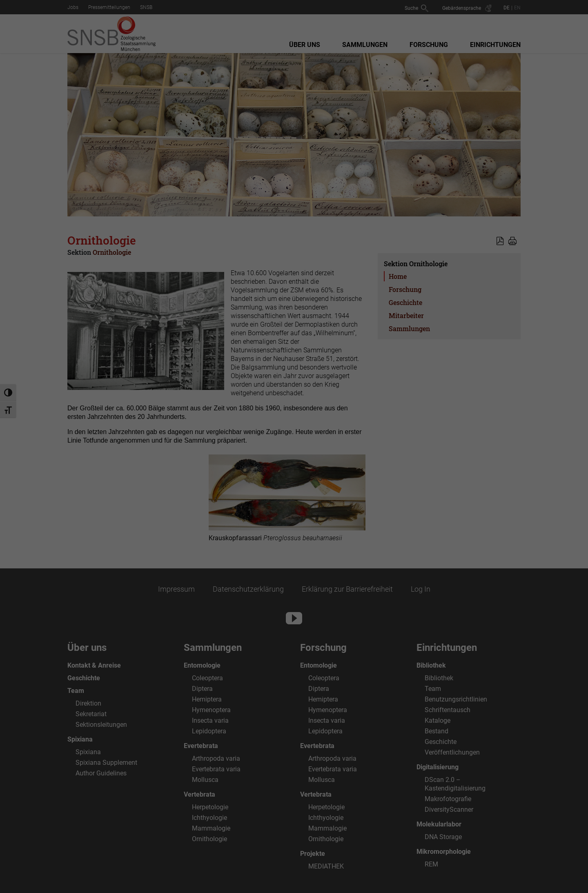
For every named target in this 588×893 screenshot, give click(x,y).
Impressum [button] (336, 560)
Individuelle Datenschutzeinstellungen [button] (294, 542)
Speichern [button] (294, 494)
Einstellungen (205, 423)
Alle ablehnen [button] (294, 518)
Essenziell (218, 441)
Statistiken (284, 441)
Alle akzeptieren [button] (294, 470)
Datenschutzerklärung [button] (298, 560)
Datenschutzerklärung (242, 415)
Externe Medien (358, 441)
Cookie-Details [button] (255, 560)
